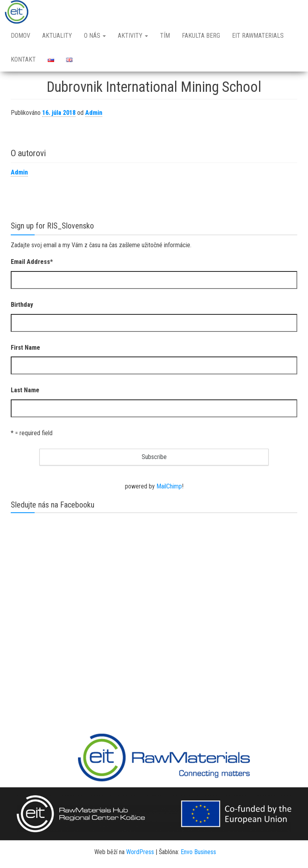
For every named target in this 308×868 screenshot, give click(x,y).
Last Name (25, 390)
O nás (95, 36)
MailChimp (169, 486)
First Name (25, 348)
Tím (165, 36)
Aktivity (133, 36)
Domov (20, 36)
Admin (94, 113)
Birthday (22, 305)
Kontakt (23, 59)
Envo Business (198, 852)
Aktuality (57, 36)
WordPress (140, 852)
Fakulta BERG (201, 36)
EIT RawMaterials (258, 36)
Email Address (32, 262)
